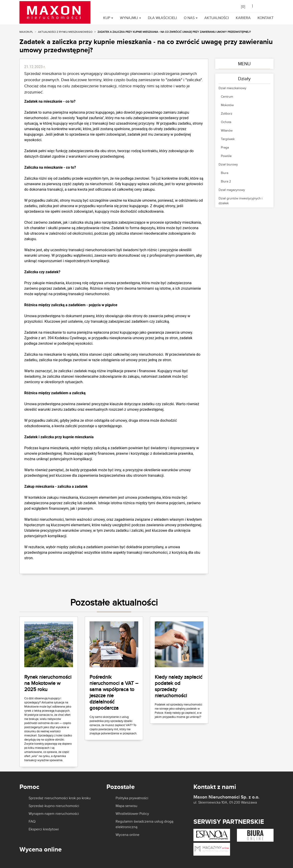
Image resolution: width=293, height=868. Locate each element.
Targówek (228, 139)
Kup (107, 18)
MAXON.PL (26, 32)
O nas (189, 18)
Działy (244, 79)
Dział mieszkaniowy (232, 88)
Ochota (226, 122)
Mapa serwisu (126, 806)
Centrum (227, 96)
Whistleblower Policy (132, 814)
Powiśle (226, 156)
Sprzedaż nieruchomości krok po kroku (60, 798)
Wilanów (227, 130)
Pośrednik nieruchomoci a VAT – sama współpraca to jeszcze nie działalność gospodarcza (114, 692)
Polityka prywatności (132, 798)
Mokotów (227, 105)
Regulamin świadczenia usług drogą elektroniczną (144, 824)
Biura (225, 173)
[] (243, 7)
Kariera (243, 18)
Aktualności (217, 18)
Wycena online (128, 835)
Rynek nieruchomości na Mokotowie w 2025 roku (48, 683)
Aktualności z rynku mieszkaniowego (65, 32)
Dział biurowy (228, 164)
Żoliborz (227, 113)
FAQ (32, 821)
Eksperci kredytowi (44, 829)
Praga (225, 147)
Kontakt (266, 18)
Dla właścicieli (162, 18)
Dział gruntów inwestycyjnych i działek (240, 201)
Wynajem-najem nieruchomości (54, 814)
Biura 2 (226, 181)
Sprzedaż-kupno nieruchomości (54, 806)
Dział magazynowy (232, 190)
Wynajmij (129, 18)
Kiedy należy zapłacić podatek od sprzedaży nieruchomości (179, 686)
